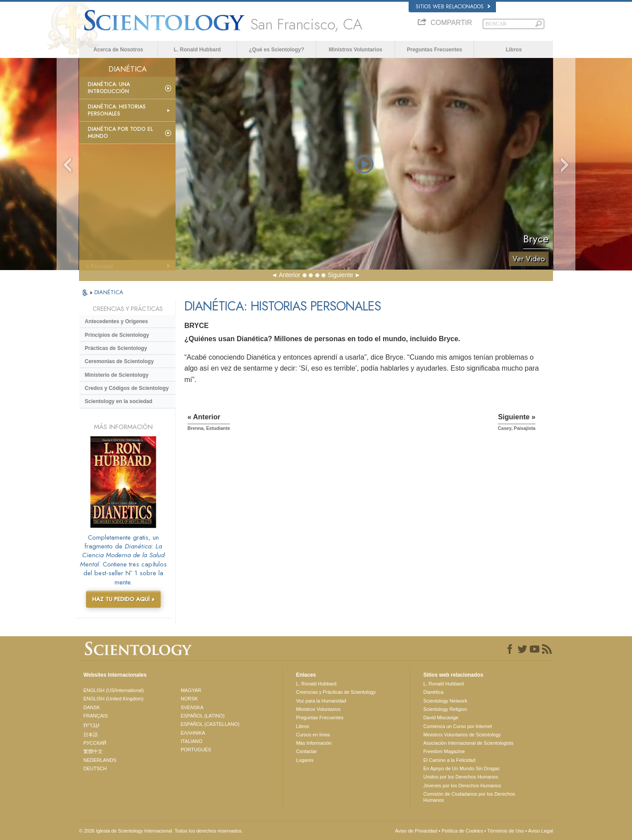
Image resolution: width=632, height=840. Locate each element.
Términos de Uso (506, 831)
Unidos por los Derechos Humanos (461, 777)
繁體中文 (93, 751)
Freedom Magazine (444, 751)
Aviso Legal (540, 831)
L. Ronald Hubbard (197, 50)
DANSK (92, 707)
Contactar (306, 751)
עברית (92, 725)
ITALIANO (192, 741)
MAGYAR (191, 690)
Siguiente (340, 275)
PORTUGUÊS (196, 750)
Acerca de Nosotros (118, 50)
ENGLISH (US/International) (114, 690)
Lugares (305, 760)
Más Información (314, 743)
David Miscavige (441, 717)
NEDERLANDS (100, 760)
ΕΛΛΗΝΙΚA (193, 733)
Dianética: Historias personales (117, 110)
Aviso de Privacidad (416, 831)
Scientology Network (445, 701)
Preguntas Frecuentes (434, 50)
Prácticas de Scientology (116, 348)
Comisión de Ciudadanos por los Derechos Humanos (469, 797)
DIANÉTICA (109, 292)
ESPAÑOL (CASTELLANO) (210, 724)
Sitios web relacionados (453, 7)
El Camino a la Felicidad (449, 760)
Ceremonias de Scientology (119, 361)
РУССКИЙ (95, 743)
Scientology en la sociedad (118, 401)
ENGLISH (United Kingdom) (113, 699)
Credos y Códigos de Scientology (127, 388)
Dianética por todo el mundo (120, 133)
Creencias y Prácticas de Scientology (336, 692)
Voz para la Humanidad (321, 701)
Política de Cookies (462, 831)
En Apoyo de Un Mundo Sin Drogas (461, 768)
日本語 (91, 735)
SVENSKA (192, 707)
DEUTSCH (95, 768)
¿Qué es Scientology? (276, 50)
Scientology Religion (445, 709)
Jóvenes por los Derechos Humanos (462, 786)
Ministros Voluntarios (355, 50)
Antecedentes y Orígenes (116, 321)
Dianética (433, 692)
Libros (514, 50)
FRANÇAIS (96, 716)
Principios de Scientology (117, 335)
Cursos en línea (313, 735)
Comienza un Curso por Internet (458, 726)
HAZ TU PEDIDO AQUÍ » (123, 599)
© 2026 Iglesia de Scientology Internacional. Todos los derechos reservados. (161, 831)
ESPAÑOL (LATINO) (203, 716)
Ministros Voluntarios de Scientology (462, 735)
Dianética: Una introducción (109, 88)
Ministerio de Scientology (117, 375)
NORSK (189, 699)
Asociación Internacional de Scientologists (468, 743)
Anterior (289, 275)
